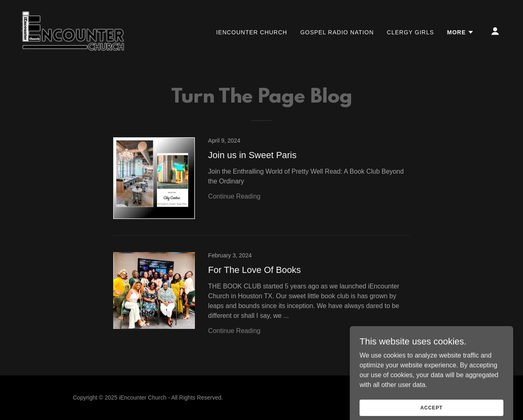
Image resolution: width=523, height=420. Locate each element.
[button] (460, 32)
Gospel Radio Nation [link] (337, 32)
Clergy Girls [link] (410, 32)
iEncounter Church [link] (252, 32)
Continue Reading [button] (234, 196)
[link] (73, 30)
